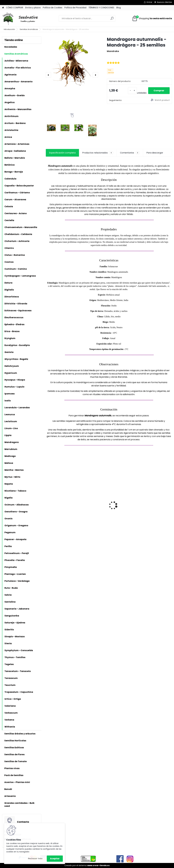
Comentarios (130, 153)
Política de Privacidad (75, 8)
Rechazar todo (35, 859)
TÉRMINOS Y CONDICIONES (101, 8)
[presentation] (48, 75)
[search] (112, 19)
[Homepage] (3, 8)
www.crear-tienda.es (98, 865)
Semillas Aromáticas (29, 29)
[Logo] (21, 19)
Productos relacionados (98, 153)
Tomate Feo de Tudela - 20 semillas (156, 502)
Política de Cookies (53, 8)
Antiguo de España (58, 503)
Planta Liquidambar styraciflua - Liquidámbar (122, 503)
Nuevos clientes (164, 2)
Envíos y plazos (33, 8)
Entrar (149, 2)
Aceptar (55, 859)
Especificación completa (62, 153)
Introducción (9, 29)
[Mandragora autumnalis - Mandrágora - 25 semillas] (72, 63)
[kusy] (132, 91)
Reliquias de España (90, 500)
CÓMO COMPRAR (15, 8)
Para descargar (155, 153)
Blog (119, 8)
